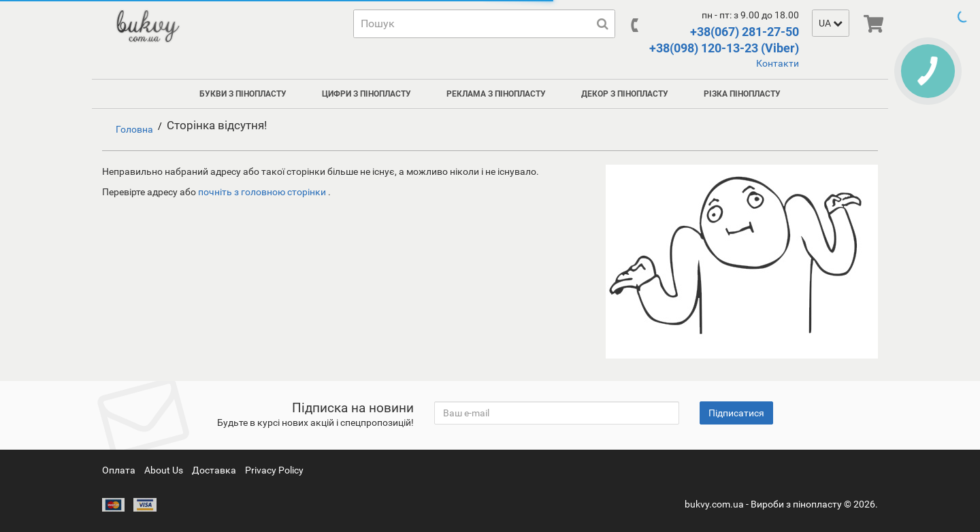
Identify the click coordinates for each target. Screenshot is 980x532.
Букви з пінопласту (243, 94)
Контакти (778, 63)
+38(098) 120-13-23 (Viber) (724, 48)
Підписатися (736, 413)
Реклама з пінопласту (496, 94)
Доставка (214, 470)
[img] (873, 24)
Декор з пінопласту (625, 94)
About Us (164, 470)
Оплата (119, 470)
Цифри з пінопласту (366, 94)
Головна (134, 129)
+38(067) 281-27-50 (745, 32)
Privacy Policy (274, 470)
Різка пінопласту (742, 94)
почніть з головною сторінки (263, 192)
